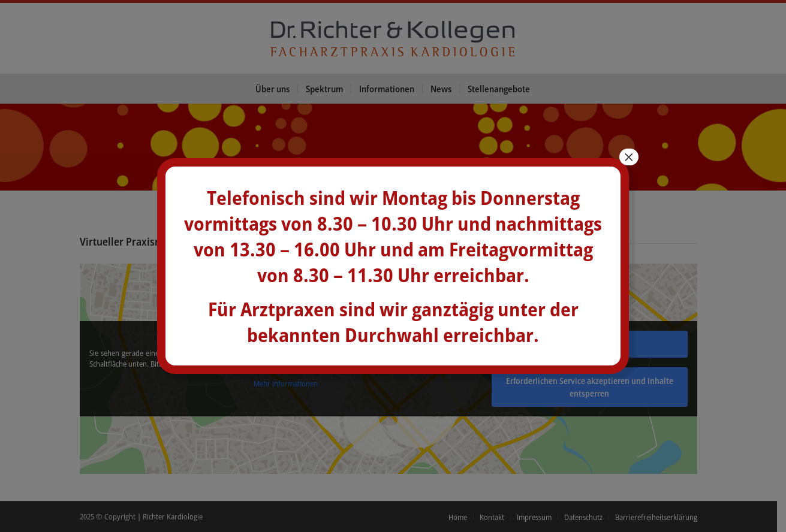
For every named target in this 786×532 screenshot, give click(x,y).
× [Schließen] (629, 157)
